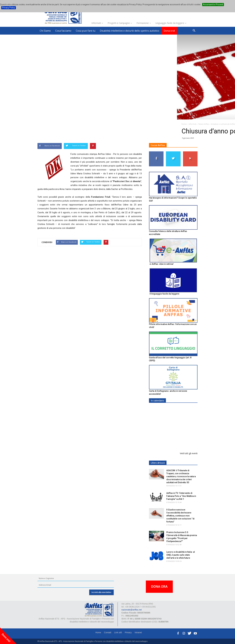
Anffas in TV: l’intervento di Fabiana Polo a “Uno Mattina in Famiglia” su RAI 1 (181, 496)
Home (98, 632)
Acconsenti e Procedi (213, 4)
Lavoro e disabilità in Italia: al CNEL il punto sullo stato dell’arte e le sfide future (181, 555)
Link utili (118, 632)
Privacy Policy (9, 8)
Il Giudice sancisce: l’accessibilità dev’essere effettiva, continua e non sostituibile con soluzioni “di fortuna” (180, 516)
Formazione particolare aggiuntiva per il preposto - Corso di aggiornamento (180, 427)
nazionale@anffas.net (132, 610)
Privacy (128, 632)
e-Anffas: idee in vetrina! (162, 264)
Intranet (138, 632)
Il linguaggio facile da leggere (164, 294)
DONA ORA (159, 587)
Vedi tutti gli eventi (189, 453)
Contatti (108, 632)
